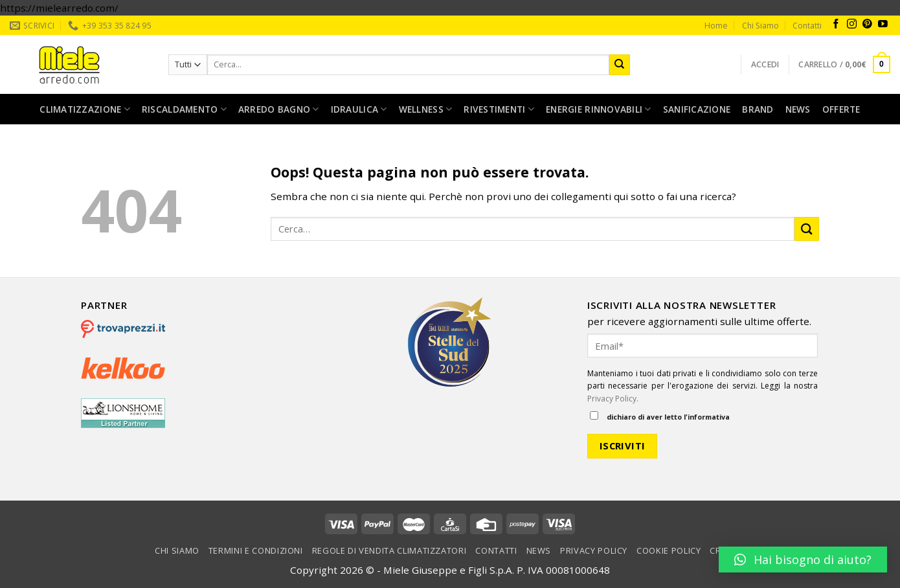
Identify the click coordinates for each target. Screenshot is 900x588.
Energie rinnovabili (599, 109)
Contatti (807, 26)
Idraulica (359, 109)
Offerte (841, 109)
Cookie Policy (669, 550)
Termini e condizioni (256, 550)
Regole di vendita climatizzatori (389, 550)
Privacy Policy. (613, 399)
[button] (803, 560)
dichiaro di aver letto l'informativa (660, 416)
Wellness (426, 109)
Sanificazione (697, 109)
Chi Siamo (760, 26)
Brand (758, 109)
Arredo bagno (279, 109)
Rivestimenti (499, 109)
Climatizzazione (85, 109)
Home (716, 26)
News (798, 109)
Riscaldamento (184, 109)
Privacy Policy (594, 550)
